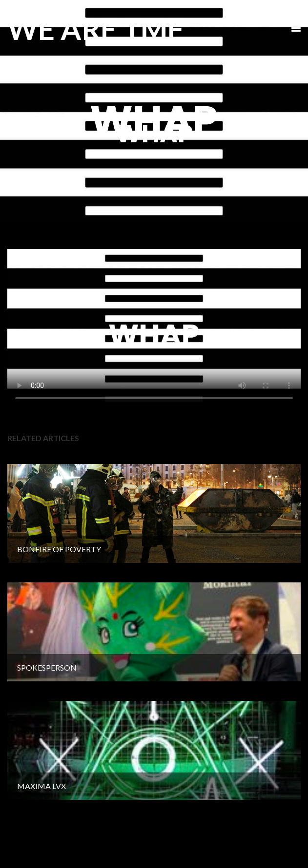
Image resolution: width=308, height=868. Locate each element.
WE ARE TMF (95, 29)
